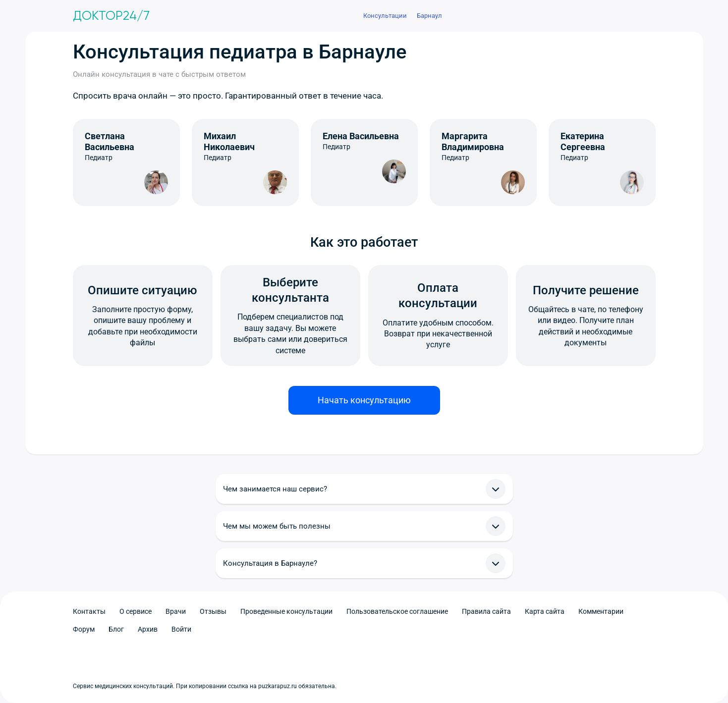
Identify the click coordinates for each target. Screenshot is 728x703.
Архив (148, 629)
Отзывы (213, 611)
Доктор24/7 (111, 16)
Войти (181, 629)
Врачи (176, 611)
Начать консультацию (364, 400)
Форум (84, 629)
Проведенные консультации (286, 611)
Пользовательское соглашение (397, 611)
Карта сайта (545, 611)
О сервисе (136, 611)
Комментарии (601, 611)
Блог (116, 629)
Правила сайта (486, 611)
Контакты (89, 611)
